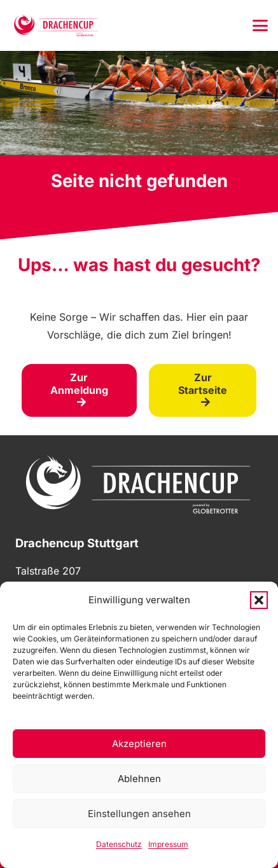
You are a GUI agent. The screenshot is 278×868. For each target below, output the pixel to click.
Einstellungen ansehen (139, 814)
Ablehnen (139, 779)
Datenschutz (119, 844)
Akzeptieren (139, 744)
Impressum (168, 844)
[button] (259, 600)
